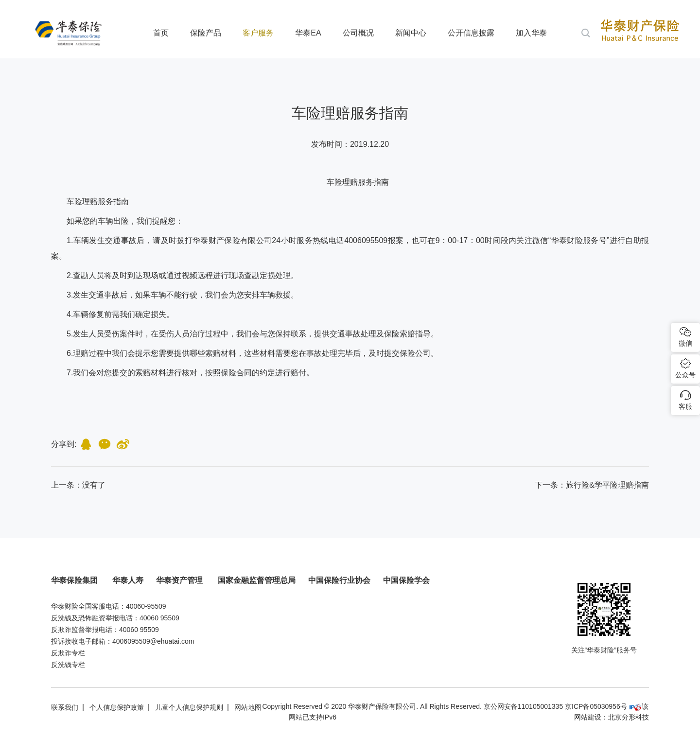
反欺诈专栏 (68, 653)
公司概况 (358, 33)
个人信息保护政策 (117, 707)
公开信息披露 (471, 33)
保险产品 (206, 33)
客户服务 (258, 33)
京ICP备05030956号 (596, 706)
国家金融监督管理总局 (257, 580)
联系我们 (65, 707)
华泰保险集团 (75, 580)
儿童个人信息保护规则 (189, 707)
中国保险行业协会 (339, 580)
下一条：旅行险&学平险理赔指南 (592, 485)
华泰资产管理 (180, 580)
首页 (161, 33)
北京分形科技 (629, 717)
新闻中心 (411, 33)
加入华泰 (531, 33)
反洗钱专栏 (68, 665)
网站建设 (588, 717)
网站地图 (248, 707)
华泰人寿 (128, 580)
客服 (685, 406)
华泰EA (308, 33)
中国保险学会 (406, 580)
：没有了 (78, 485)
